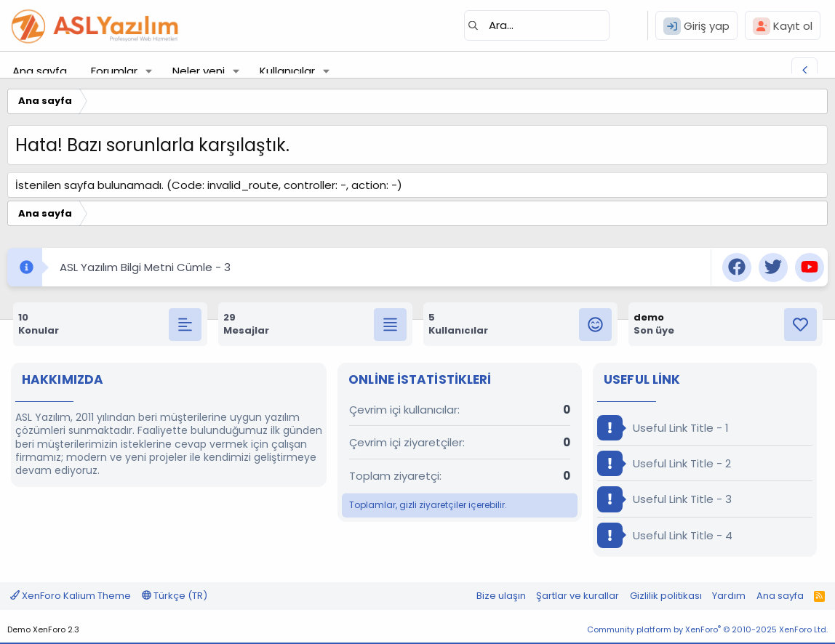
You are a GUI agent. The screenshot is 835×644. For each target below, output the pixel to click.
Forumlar (114, 71)
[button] (149, 71)
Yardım (729, 596)
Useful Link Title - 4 (665, 535)
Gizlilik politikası (666, 596)
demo (649, 317)
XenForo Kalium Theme (71, 596)
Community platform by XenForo (707, 629)
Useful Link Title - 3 (664, 499)
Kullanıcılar (287, 71)
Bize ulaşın (501, 596)
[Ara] (537, 25)
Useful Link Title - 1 (663, 428)
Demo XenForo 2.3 (43, 629)
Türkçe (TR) (175, 596)
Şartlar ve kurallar (578, 596)
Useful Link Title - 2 (664, 463)
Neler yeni (199, 71)
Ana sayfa (40, 71)
